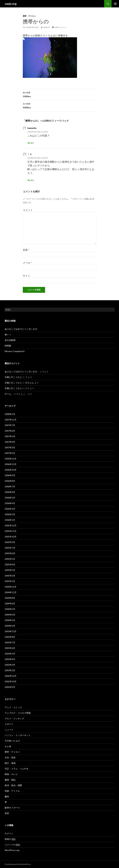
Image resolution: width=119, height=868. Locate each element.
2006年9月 (10, 475)
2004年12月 (11, 587)
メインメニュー (115, 4)
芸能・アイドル (12, 791)
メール (27, 263)
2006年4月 (10, 503)
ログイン (9, 833)
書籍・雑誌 (10, 780)
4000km (59, 105)
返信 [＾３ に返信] (32, 180)
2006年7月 (10, 486)
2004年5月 (10, 609)
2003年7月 (10, 642)
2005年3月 (10, 570)
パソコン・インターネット (18, 735)
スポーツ (9, 724)
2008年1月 (10, 414)
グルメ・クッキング (14, 718)
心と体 (8, 746)
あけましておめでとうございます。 (22, 329)
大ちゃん (29, 383)
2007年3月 (10, 447)
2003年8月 (10, 637)
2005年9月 (10, 542)
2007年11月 (11, 420)
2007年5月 (10, 436)
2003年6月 (10, 648)
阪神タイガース (12, 808)
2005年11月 (11, 531)
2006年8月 (10, 481)
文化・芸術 (10, 757)
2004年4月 (10, 615)
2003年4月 (10, 659)
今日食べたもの (12, 741)
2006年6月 (10, 492)
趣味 (7, 796)
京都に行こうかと (13, 377)
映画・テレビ (11, 774)
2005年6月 (10, 553)
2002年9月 (10, 687)
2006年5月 (10, 498)
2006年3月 (10, 509)
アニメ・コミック (13, 707)
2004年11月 (11, 592)
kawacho (32, 128)
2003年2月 (10, 670)
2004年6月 (10, 603)
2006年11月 (11, 464)
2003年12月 (11, 631)
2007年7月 (10, 425)
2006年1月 (10, 520)
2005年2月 (10, 576)
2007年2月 (10, 453)
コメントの (12, 845)
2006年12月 (11, 459)
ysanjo (46, 27)
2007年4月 (10, 442)
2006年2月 (10, 514)
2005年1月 (10, 581)
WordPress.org (12, 850)
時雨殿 (8, 346)
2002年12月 (11, 676)
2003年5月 (10, 654)
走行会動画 (10, 340)
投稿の (10, 839)
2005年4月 (10, 564)
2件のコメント (61, 27)
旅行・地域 (10, 763)
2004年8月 (10, 598)
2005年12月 (11, 525)
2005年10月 (11, 537)
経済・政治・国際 (13, 785)
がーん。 (9, 394)
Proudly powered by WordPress (18, 864)
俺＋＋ (8, 334)
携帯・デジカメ (29, 16)
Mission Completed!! (15, 351)
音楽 (7, 813)
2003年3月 (10, 665)
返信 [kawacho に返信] (32, 143)
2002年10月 (11, 681)
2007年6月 (10, 431)
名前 (26, 250)
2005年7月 (10, 548)
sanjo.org (11, 4)
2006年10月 (11, 470)
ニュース (9, 730)
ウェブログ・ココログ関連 (18, 713)
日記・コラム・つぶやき (17, 769)
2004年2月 (10, 626)
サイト (26, 276)
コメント (28, 210)
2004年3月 (10, 620)
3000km (59, 94)
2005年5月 (10, 559)
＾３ (30, 154)
